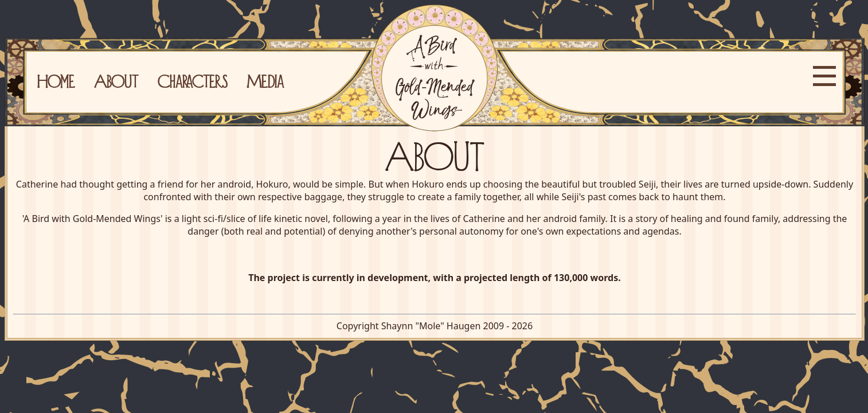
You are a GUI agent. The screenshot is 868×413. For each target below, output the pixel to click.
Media (265, 81)
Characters (192, 81)
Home (56, 81)
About (116, 81)
